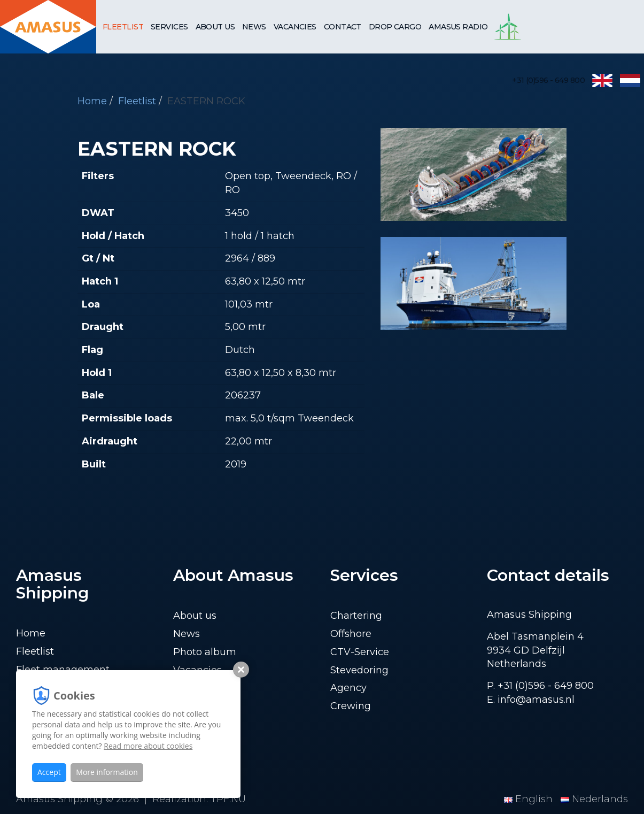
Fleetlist (123, 27)
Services (169, 27)
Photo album (205, 652)
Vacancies (295, 27)
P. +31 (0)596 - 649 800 (540, 686)
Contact (343, 27)
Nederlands (594, 799)
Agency (348, 688)
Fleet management (63, 670)
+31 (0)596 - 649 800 (548, 80)
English (530, 799)
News (254, 27)
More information (107, 772)
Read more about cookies (148, 746)
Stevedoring (359, 670)
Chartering (356, 616)
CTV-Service (360, 652)
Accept (49, 772)
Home (31, 633)
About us (215, 27)
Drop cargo (395, 27)
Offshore (351, 634)
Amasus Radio (458, 27)
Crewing (351, 706)
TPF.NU (228, 799)
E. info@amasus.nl (531, 700)
